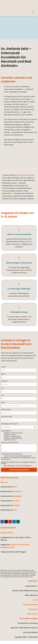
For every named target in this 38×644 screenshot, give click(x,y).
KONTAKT (33, 581)
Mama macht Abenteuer (25, 175)
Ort (2, 395)
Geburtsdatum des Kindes (9, 424)
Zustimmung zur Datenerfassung (12, 454)
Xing (15, 510)
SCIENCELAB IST (8, 528)
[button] (33, 12)
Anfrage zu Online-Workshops (13, 433)
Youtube (16, 501)
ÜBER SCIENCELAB (9, 478)
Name (3, 374)
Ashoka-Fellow (7, 533)
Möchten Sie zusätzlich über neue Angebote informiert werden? (18, 463)
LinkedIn (16, 505)
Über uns (4, 482)
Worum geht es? (6, 431)
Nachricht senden (30, 605)
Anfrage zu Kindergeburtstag (13, 438)
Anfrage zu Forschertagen (12, 436)
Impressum (33, 609)
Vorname (4, 381)
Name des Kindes (7, 417)
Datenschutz (32, 614)
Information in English (29, 619)
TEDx (15, 487)
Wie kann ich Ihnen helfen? (10, 443)
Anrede (3, 367)
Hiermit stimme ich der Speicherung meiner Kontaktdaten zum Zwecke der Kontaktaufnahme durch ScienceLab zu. (18, 458)
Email (3, 402)
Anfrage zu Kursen (10, 435)
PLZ (3, 388)
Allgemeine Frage (10, 440)
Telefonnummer (6, 410)
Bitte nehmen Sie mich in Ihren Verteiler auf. (18, 466)
